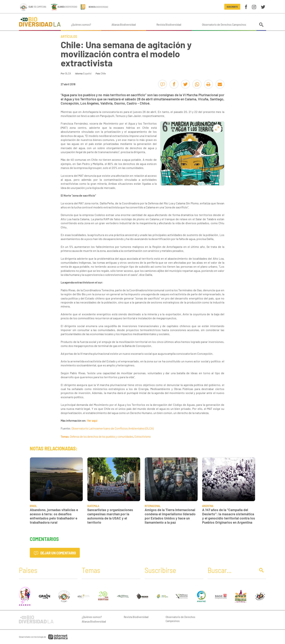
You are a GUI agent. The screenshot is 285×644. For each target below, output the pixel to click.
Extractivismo (143, 437)
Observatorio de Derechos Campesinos (224, 24)
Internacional (153, 506)
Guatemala (93, 506)
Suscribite (232, 7)
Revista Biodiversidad (169, 24)
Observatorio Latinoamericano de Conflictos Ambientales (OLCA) (113, 428)
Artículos (69, 36)
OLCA (68, 73)
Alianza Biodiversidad (124, 24)
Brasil (33, 506)
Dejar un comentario (55, 553)
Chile (103, 73)
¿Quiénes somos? (81, 24)
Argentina (208, 506)
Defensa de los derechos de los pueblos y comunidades (102, 437)
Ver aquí (92, 420)
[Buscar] (231, 570)
